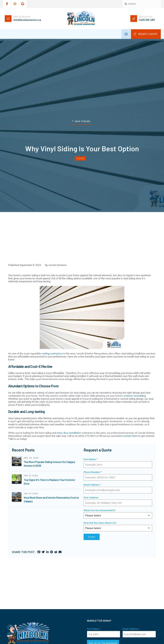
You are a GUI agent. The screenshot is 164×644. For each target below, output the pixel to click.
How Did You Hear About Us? (100, 523)
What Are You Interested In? (100, 510)
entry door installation (69, 433)
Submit (92, 537)
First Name (91, 459)
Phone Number (93, 472)
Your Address (91, 498)
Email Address (92, 485)
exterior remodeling (135, 396)
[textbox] (115, 515)
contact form (131, 436)
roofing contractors (52, 354)
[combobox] (118, 515)
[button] (126, 34)
